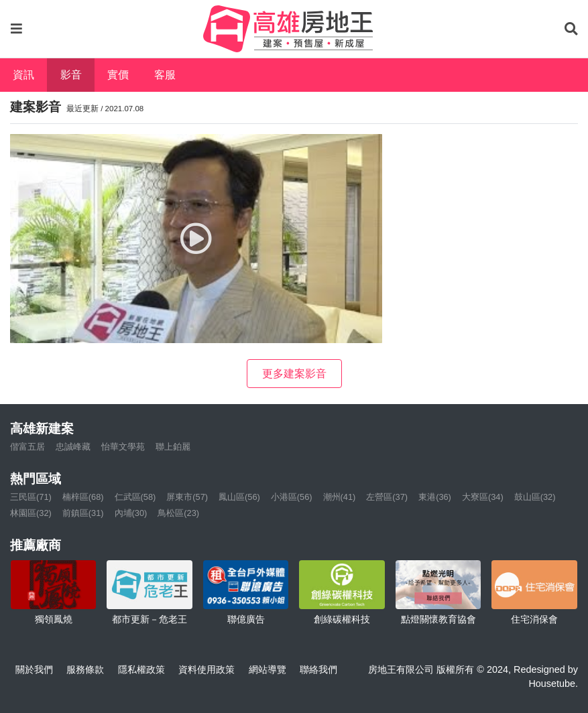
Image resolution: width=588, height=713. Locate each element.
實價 (118, 75)
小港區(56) (292, 497)
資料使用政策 (207, 669)
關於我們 (34, 669)
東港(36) (435, 497)
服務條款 (85, 669)
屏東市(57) (187, 497)
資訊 (23, 75)
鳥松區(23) (178, 513)
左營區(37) (387, 497)
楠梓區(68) (83, 497)
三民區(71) (31, 497)
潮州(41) (340, 497)
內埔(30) (131, 513)
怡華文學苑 (123, 447)
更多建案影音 (294, 374)
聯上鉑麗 (173, 447)
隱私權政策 (141, 669)
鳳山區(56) (239, 497)
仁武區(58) (135, 497)
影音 (71, 75)
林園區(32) (31, 513)
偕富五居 (27, 447)
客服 (165, 75)
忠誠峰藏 (73, 447)
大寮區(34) (483, 497)
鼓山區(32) (535, 497)
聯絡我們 (318, 669)
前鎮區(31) (83, 513)
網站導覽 (268, 669)
